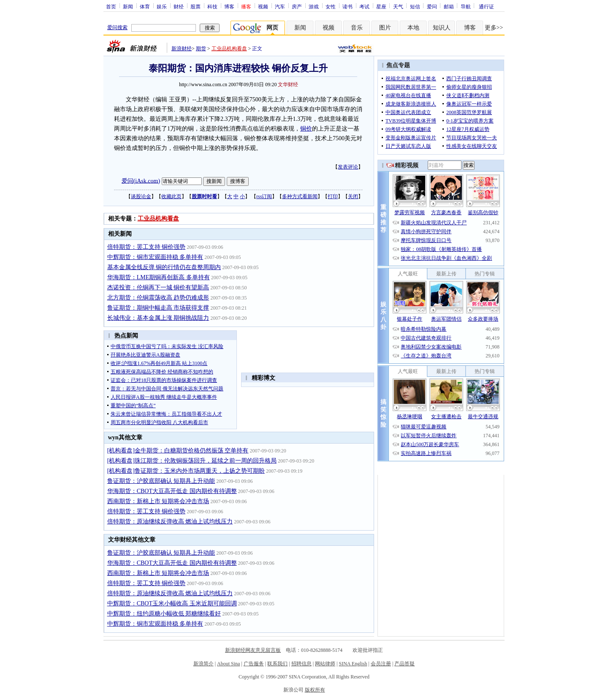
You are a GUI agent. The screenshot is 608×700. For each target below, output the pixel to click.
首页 (111, 6)
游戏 (314, 6)
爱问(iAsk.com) (141, 181)
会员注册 (381, 664)
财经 (179, 6)
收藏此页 (171, 196)
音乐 (357, 28)
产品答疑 (404, 664)
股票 (195, 6)
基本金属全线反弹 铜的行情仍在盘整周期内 (164, 267)
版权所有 (315, 690)
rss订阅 (264, 196)
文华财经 (288, 84)
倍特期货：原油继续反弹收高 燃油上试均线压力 (170, 522)
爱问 (432, 6)
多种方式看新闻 (300, 196)
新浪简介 (204, 664)
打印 (333, 196)
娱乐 (162, 6)
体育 (145, 6)
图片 (385, 28)
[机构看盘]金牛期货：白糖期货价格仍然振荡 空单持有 (178, 451)
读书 (347, 6)
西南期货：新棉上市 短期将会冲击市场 (158, 501)
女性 (331, 6)
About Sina (228, 664)
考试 (364, 6)
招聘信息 (301, 664)
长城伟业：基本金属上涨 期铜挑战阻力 (158, 318)
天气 (398, 6)
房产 (297, 6)
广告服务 (254, 664)
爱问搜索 (117, 27)
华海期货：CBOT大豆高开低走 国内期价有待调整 (172, 491)
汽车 (280, 6)
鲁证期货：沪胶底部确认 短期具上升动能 (161, 481)
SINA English (353, 664)
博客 (229, 6)
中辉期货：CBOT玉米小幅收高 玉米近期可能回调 (172, 603)
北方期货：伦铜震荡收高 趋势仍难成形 (158, 298)
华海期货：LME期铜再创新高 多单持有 (159, 277)
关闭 (353, 196)
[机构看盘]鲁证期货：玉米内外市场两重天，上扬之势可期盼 (186, 471)
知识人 (442, 28)
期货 (201, 49)
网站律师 (325, 664)
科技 (212, 6)
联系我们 (277, 664)
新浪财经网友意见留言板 (253, 650)
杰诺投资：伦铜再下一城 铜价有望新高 (158, 287)
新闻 (128, 6)
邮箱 (449, 6)
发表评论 (348, 167)
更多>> (494, 28)
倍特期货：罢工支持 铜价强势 (147, 247)
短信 (415, 6)
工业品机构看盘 (229, 49)
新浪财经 (182, 49)
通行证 (486, 6)
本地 (413, 28)
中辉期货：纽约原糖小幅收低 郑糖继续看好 (164, 614)
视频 (263, 6)
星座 (381, 6)
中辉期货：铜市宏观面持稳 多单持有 (155, 257)
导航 (466, 6)
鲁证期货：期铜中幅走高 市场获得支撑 (158, 308)
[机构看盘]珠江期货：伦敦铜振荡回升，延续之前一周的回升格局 (192, 461)
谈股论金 (141, 196)
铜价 (306, 129)
